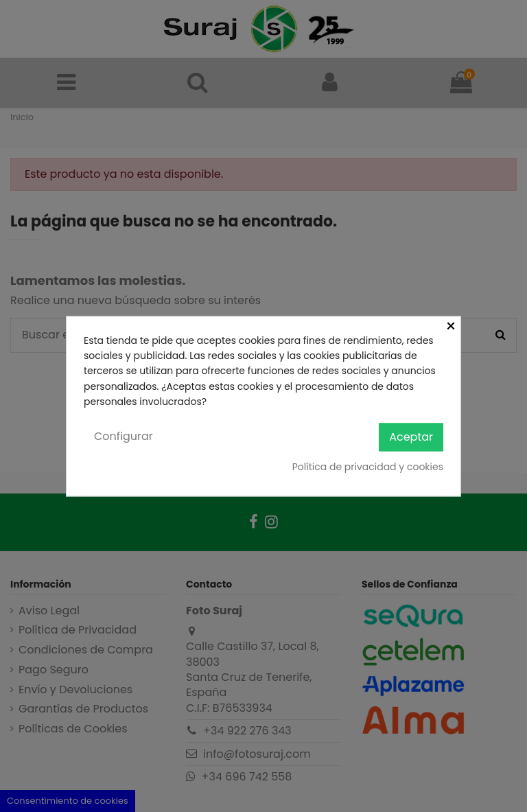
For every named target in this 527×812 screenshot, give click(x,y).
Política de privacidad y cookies (368, 467)
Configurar (124, 437)
